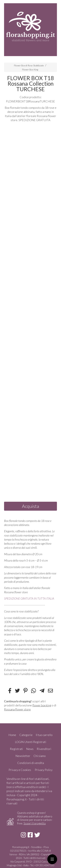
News (30, 749)
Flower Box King (30, 70)
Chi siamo (40, 756)
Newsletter (23, 756)
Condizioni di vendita (31, 763)
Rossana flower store (17, 709)
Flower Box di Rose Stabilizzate (29, 65)
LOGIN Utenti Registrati (31, 742)
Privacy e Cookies (20, 770)
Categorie (26, 735)
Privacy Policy (44, 770)
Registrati (16, 749)
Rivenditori (44, 749)
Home (12, 735)
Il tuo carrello (44, 735)
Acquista (30, 506)
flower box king (42, 705)
